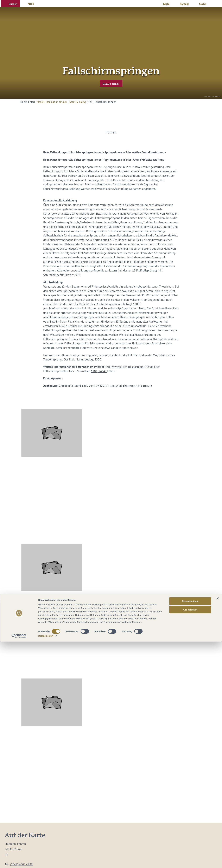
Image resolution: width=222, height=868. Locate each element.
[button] (11, 4)
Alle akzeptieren (190, 828)
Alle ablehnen (190, 836)
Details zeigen (46, 862)
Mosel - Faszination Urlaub (52, 102)
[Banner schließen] (217, 825)
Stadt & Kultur (78, 102)
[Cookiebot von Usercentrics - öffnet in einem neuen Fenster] (19, 862)
